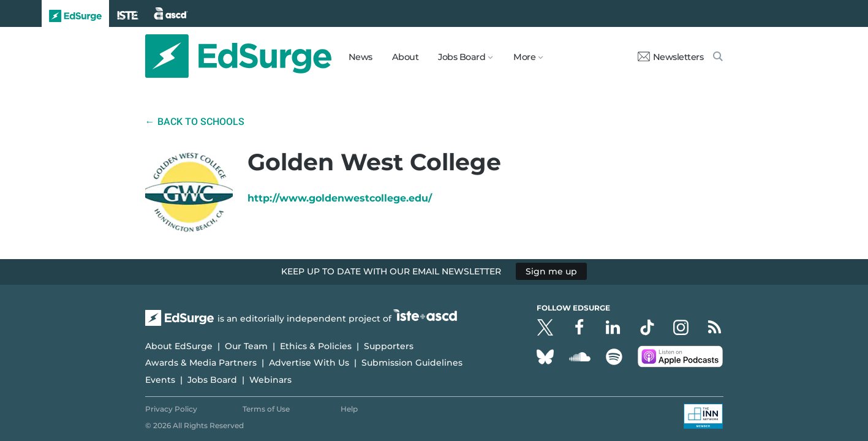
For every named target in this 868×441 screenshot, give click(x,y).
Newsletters (671, 57)
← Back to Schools (195, 122)
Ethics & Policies (316, 346)
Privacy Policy (171, 409)
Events (160, 380)
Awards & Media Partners (201, 363)
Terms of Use (266, 409)
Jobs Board (212, 380)
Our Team (246, 346)
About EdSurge (179, 346)
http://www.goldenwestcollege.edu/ (340, 198)
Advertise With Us (309, 363)
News (360, 57)
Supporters (389, 346)
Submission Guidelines (412, 363)
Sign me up (551, 271)
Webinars (270, 380)
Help (349, 409)
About (406, 57)
